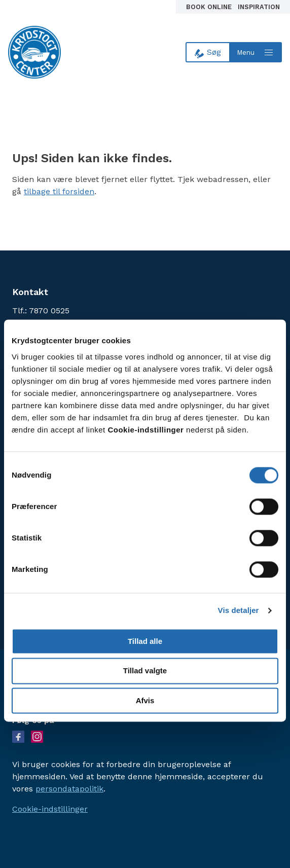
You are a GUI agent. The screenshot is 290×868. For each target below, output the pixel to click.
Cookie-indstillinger (50, 809)
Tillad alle (145, 641)
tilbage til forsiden (59, 191)
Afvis (145, 701)
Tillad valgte (145, 671)
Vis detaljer (239, 611)
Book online (210, 7)
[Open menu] (256, 52)
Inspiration (259, 7)
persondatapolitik (69, 789)
